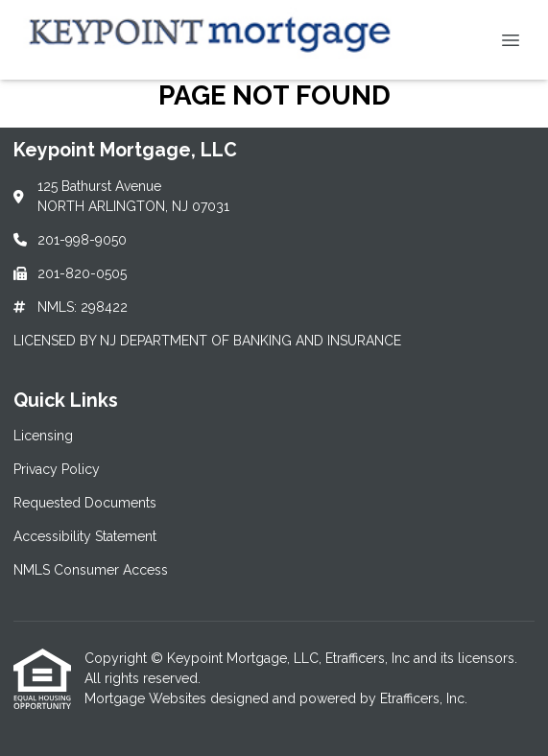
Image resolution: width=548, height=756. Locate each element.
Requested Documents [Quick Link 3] (85, 503)
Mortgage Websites (147, 698)
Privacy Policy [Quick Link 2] (57, 469)
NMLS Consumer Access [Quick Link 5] (91, 570)
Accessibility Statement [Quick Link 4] (85, 536)
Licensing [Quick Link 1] (43, 436)
